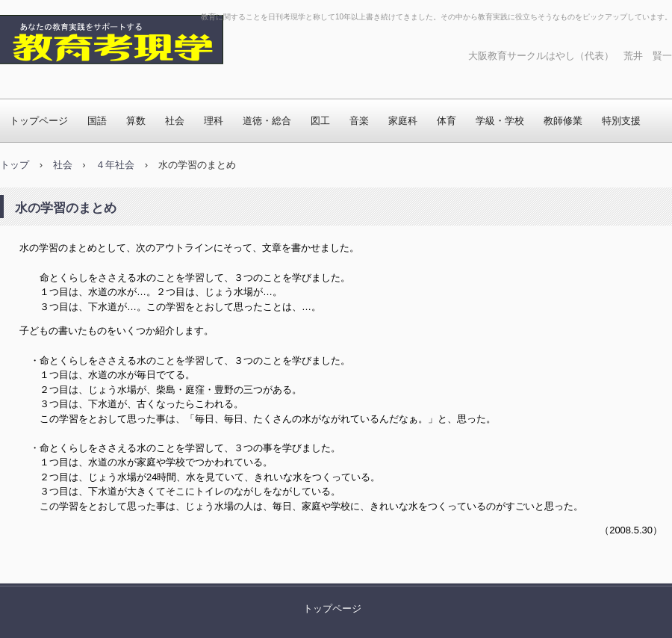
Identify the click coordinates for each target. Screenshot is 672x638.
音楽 (359, 121)
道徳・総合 (267, 121)
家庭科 (403, 121)
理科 (214, 121)
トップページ (39, 121)
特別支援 (621, 121)
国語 (97, 121)
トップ (15, 165)
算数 (136, 121)
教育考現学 (49, 78)
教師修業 (563, 121)
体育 (447, 121)
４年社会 (115, 165)
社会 (175, 121)
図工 (320, 121)
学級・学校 (500, 121)
